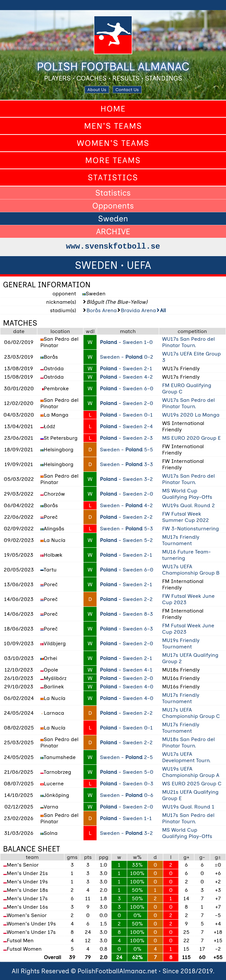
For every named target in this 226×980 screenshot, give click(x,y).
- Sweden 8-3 (126, 614)
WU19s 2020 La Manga (191, 415)
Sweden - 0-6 (127, 795)
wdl (90, 331)
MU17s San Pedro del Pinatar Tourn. (188, 818)
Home (113, 109)
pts (88, 857)
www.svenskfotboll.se (113, 247)
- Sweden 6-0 (127, 388)
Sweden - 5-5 (126, 449)
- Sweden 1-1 (126, 818)
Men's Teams (113, 126)
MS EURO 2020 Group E (191, 438)
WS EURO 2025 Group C (192, 783)
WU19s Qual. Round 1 (188, 807)
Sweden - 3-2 (126, 833)
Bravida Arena (138, 310)
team (32, 857)
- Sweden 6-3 (126, 629)
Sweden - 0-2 (127, 357)
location (60, 331)
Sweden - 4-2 (126, 505)
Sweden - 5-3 (126, 528)
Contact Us (127, 90)
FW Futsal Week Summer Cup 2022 (185, 517)
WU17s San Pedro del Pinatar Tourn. (188, 342)
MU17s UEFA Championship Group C (191, 713)
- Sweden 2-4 (126, 426)
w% (137, 857)
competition (192, 331)
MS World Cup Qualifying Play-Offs (187, 494)
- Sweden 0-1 (126, 415)
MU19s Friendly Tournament (181, 643)
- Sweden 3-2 (126, 479)
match (128, 331)
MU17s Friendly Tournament (181, 540)
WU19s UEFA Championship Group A (191, 772)
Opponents (113, 206)
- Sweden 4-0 (127, 687)
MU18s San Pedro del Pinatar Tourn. (188, 742)
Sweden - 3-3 (126, 464)
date (19, 331)
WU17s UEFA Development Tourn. (186, 757)
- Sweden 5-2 (126, 540)
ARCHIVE (113, 231)
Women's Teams (113, 143)
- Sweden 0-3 (127, 783)
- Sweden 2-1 (126, 368)
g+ (186, 857)
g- (202, 857)
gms (72, 857)
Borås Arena (102, 310)
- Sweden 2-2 (126, 517)
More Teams (113, 160)
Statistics (113, 177)
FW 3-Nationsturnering (191, 528)
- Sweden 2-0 (127, 403)
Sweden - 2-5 (126, 757)
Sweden (113, 219)
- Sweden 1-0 (126, 342)
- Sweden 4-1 (126, 670)
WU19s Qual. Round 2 (188, 505)
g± (218, 857)
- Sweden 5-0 (127, 772)
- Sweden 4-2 (126, 377)
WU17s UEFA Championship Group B (191, 570)
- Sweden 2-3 (126, 438)
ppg (104, 857)
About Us (97, 90)
